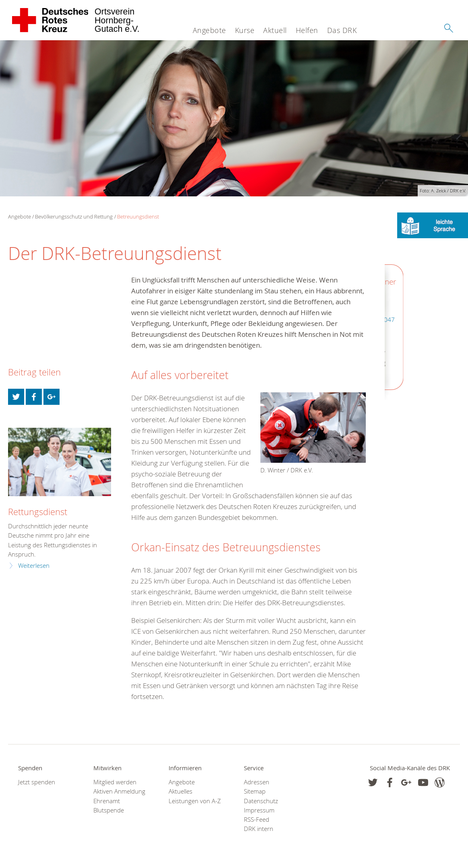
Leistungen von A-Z (195, 801)
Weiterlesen (34, 566)
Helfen (307, 30)
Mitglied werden (115, 782)
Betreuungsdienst (138, 216)
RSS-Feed (257, 820)
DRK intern (259, 829)
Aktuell (275, 30)
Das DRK (342, 30)
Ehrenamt (107, 801)
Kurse (245, 30)
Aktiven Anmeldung (119, 791)
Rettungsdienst (38, 512)
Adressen (257, 782)
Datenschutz (261, 801)
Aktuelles (180, 791)
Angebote (209, 30)
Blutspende (109, 810)
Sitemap (255, 791)
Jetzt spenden (37, 782)
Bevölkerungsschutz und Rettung (74, 216)
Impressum (259, 810)
